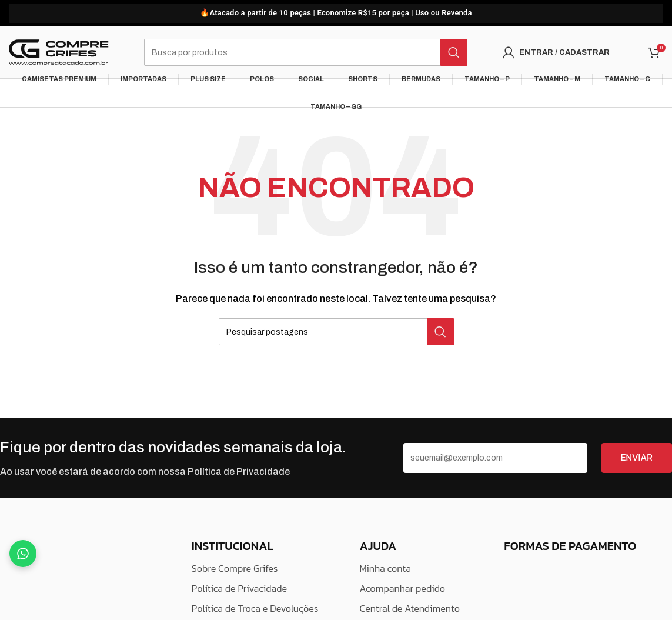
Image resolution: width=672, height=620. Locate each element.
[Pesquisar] (306, 53)
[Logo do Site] (59, 52)
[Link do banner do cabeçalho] (336, 13)
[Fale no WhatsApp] (23, 554)
